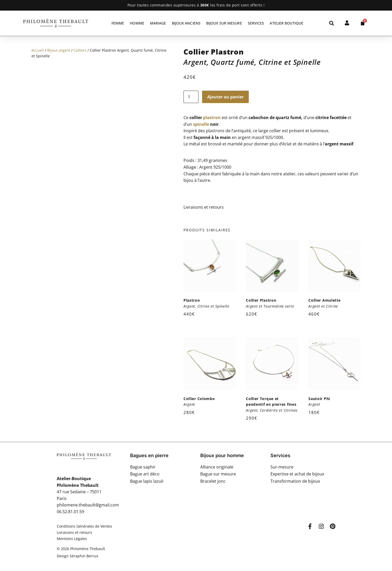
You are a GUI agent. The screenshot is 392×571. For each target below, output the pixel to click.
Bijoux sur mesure (224, 23)
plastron (212, 118)
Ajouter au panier (225, 97)
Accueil (38, 50)
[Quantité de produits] (191, 97)
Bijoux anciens (186, 23)
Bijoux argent (59, 50)
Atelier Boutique (286, 23)
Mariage (158, 23)
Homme (137, 23)
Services (256, 23)
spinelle (201, 124)
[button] (331, 23)
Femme (118, 23)
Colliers (80, 50)
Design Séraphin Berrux (77, 556)
